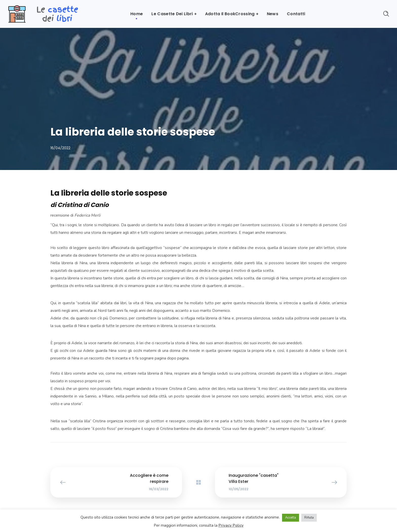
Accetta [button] (291, 518)
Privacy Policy (231, 525)
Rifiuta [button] (309, 518)
